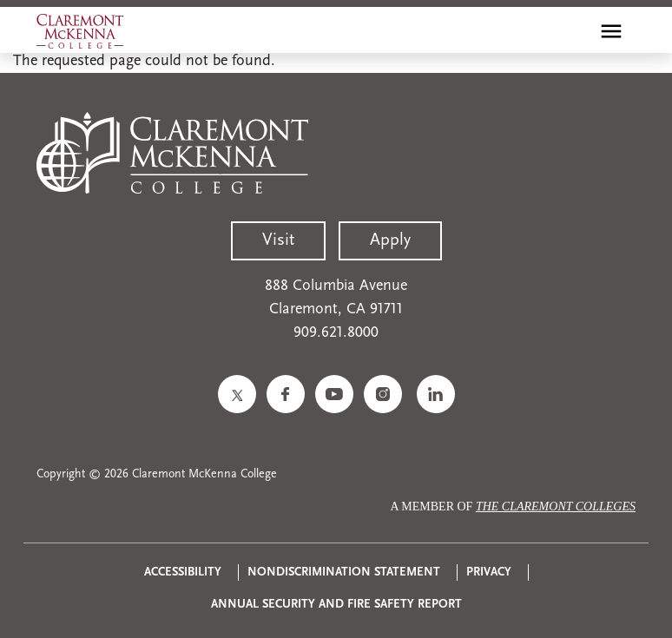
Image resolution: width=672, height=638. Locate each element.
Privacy (489, 572)
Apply (390, 240)
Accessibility (183, 572)
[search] (574, 31)
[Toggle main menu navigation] (611, 31)
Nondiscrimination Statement (344, 572)
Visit (278, 240)
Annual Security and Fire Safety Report (336, 605)
